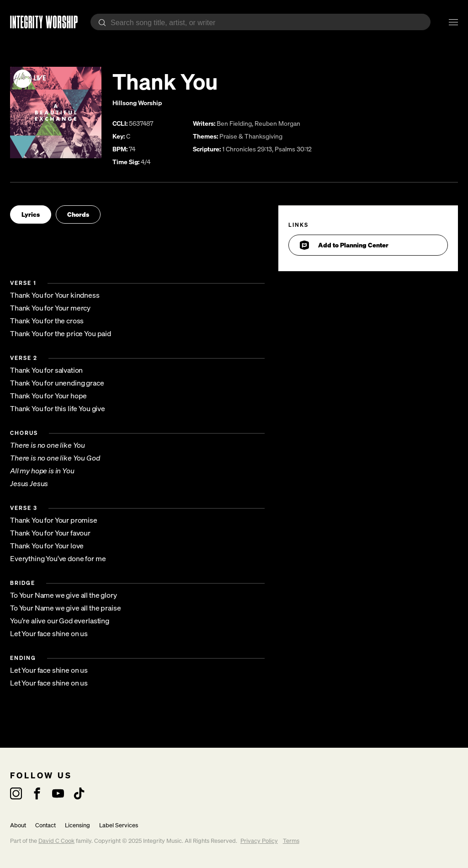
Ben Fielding (234, 123)
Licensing (77, 825)
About (18, 825)
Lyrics (31, 214)
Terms (291, 841)
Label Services (119, 825)
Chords (78, 214)
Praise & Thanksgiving (251, 136)
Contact (45, 825)
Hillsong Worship (137, 103)
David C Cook (56, 841)
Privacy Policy (259, 841)
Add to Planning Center (344, 245)
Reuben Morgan (277, 123)
